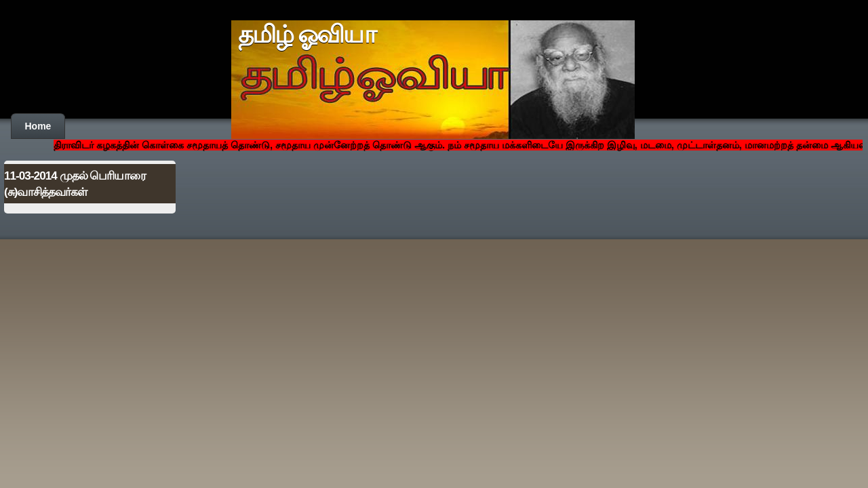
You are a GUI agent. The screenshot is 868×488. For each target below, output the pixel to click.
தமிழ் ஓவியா (307, 35)
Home (38, 126)
